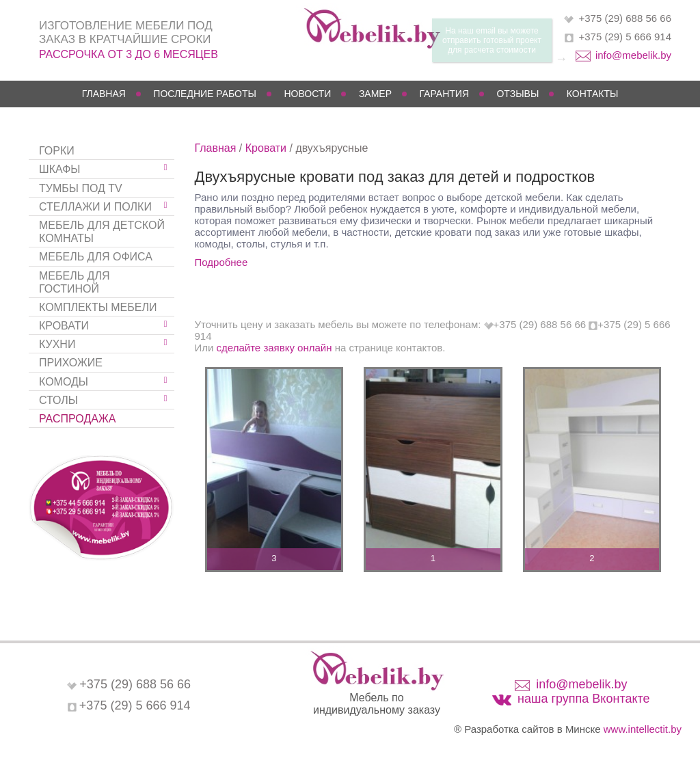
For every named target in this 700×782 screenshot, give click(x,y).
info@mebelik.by (633, 55)
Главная (104, 94)
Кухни (57, 344)
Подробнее (221, 262)
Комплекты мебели (98, 307)
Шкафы (59, 169)
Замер (375, 94)
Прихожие (71, 363)
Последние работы (205, 94)
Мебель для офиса (96, 257)
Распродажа (77, 419)
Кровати (64, 326)
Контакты (593, 94)
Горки (57, 151)
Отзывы (517, 94)
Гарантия (444, 94)
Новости (307, 94)
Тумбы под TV (81, 188)
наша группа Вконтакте (584, 699)
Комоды (64, 382)
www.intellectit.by (643, 729)
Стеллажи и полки (95, 207)
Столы (58, 400)
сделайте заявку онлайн (274, 348)
